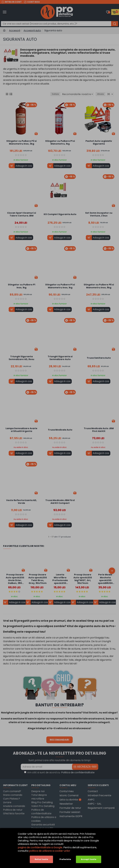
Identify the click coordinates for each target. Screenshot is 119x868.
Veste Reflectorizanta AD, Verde (22, 502)
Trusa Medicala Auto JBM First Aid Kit (99, 430)
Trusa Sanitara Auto (99, 358)
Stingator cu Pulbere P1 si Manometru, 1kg (60, 142)
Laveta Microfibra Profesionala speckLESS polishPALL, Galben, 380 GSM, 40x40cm (60, 579)
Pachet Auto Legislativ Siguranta (99, 142)
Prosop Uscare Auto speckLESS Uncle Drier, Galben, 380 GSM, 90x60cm (15, 579)
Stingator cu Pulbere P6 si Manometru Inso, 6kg (99, 286)
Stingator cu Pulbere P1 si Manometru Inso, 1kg (60, 286)
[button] (112, 571)
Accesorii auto (32, 30)
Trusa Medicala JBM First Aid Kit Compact (60, 502)
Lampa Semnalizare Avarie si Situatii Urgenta (21, 430)
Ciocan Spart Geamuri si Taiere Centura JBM (22, 214)
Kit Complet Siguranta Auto (60, 214)
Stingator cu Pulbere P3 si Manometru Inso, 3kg (21, 142)
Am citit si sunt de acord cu (60, 773)
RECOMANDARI (59, 740)
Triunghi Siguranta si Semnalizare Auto (60, 358)
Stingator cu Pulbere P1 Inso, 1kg (22, 286)
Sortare (55, 94)
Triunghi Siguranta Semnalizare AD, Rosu (21, 358)
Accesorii (15, 30)
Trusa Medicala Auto (60, 430)
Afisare (100, 94)
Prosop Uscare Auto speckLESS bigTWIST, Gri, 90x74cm (83, 579)
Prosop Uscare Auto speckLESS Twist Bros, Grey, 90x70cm (38, 579)
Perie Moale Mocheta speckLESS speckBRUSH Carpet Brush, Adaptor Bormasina (105, 579)
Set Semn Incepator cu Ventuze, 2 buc (99, 214)
